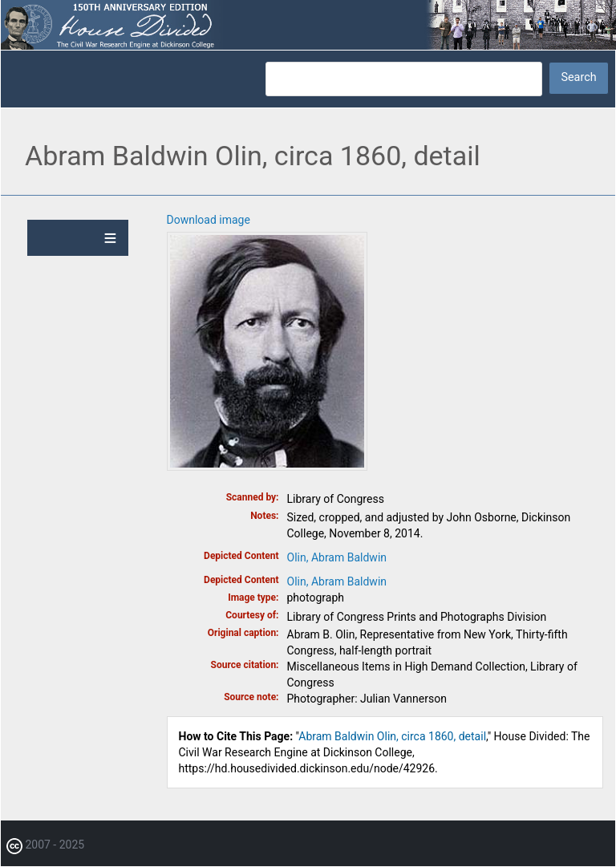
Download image (209, 220)
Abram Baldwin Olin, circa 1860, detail (392, 736)
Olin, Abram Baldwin (337, 557)
